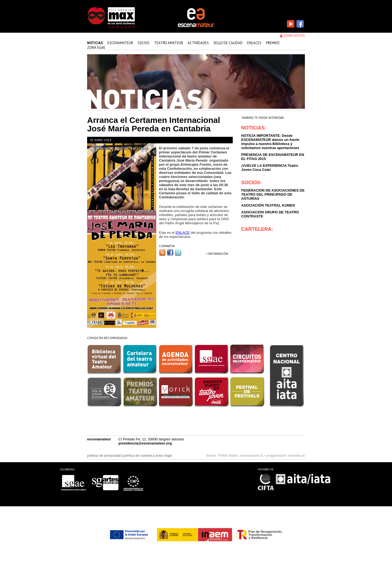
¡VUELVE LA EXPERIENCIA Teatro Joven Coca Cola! (270, 168)
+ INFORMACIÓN (217, 254)
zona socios (294, 36)
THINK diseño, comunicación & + (242, 456)
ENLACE (183, 233)
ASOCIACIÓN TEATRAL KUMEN (268, 205)
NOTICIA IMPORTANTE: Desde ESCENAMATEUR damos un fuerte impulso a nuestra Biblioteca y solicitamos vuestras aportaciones (270, 142)
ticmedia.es (297, 456)
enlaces (254, 43)
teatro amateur (169, 43)
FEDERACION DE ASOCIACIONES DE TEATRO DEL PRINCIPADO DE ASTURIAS (273, 194)
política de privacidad (104, 455)
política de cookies (138, 455)
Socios (144, 43)
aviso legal (163, 455)
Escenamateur (120, 43)
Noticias (95, 43)
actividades (198, 43)
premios (273, 43)
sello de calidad (228, 43)
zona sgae (96, 48)
